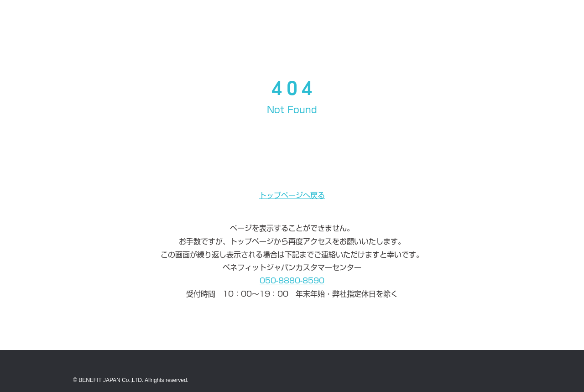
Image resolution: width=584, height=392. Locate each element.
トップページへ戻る (292, 195)
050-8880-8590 (292, 281)
